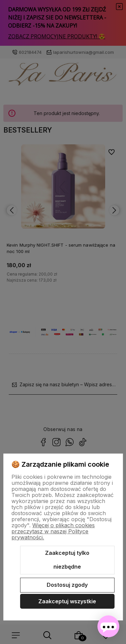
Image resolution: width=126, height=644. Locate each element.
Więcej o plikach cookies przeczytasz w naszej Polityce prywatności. (53, 531)
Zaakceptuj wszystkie (67, 601)
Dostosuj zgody (67, 585)
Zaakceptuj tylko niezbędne (67, 560)
